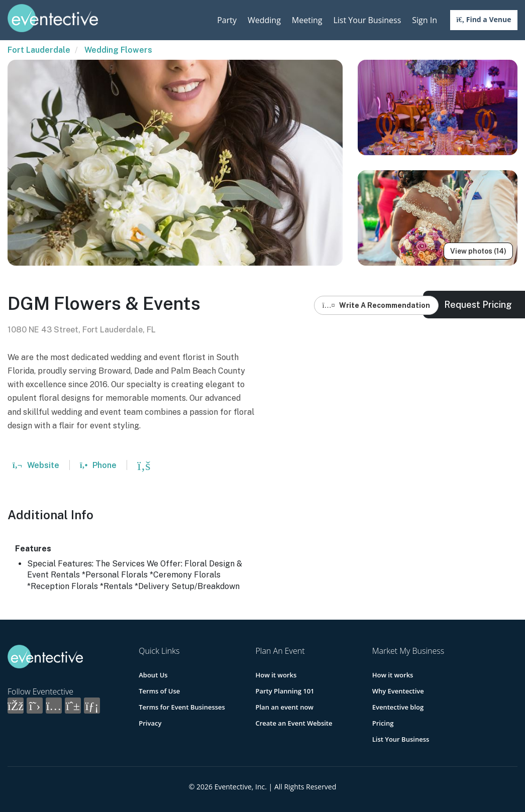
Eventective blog (398, 707)
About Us (153, 675)
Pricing (383, 723)
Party (227, 20)
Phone (98, 465)
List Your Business (367, 20)
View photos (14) (478, 251)
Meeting (307, 20)
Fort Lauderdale (39, 50)
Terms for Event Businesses (182, 707)
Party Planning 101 (285, 691)
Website (36, 465)
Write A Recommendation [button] (377, 305)
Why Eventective (398, 691)
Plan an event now (284, 707)
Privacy (150, 723)
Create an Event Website (294, 723)
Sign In (425, 20)
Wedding (264, 20)
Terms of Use (159, 691)
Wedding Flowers (118, 50)
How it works (276, 675)
